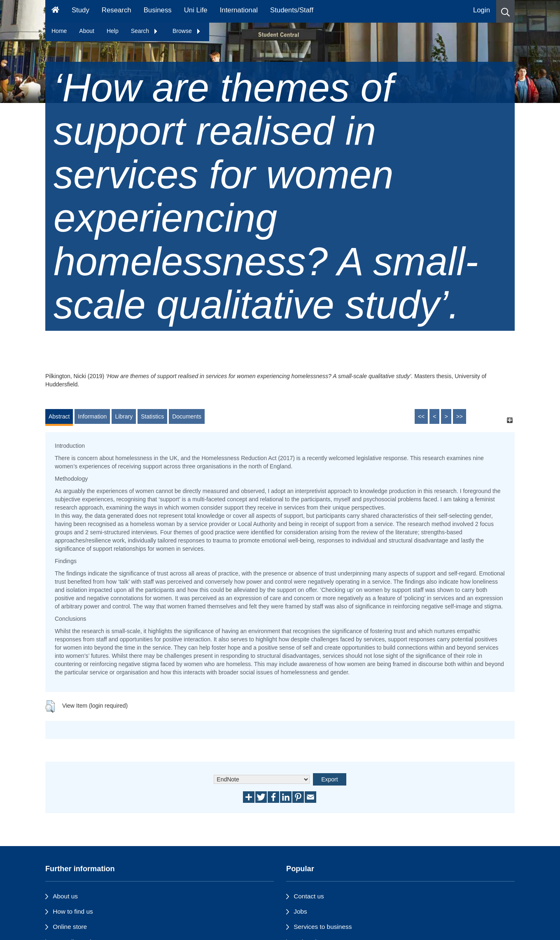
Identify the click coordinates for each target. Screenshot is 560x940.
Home (59, 31)
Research (117, 10)
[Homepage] (55, 11)
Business (158, 10)
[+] (510, 420)
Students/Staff (292, 10)
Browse (187, 31)
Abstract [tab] (59, 416)
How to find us (73, 911)
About (87, 31)
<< (421, 416)
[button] (505, 11)
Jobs (300, 911)
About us (65, 896)
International (239, 10)
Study (80, 10)
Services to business (323, 927)
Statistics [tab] (152, 416)
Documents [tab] (187, 416)
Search (145, 31)
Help (113, 31)
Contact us (309, 896)
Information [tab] (92, 416)
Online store (70, 927)
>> (460, 416)
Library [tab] (124, 416)
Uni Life (196, 10)
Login (482, 10)
